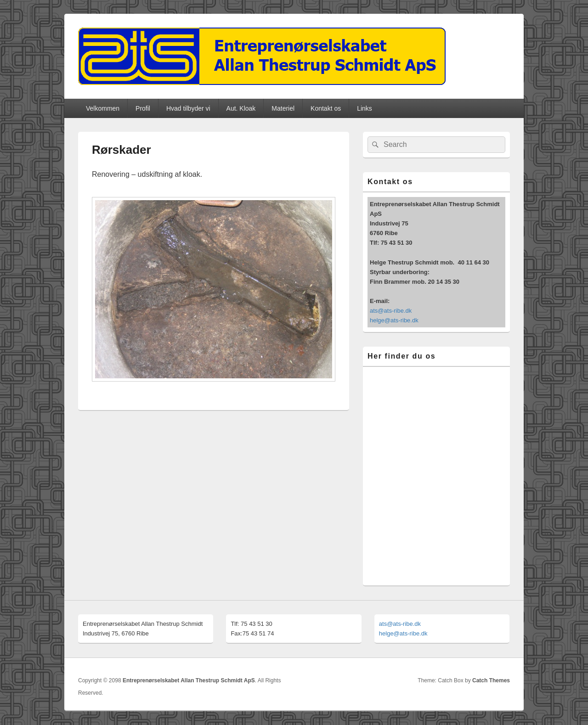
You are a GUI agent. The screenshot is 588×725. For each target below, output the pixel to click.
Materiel (283, 108)
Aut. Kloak (241, 108)
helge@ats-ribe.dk (394, 320)
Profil (143, 108)
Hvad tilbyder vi (188, 108)
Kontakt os (326, 108)
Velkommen (103, 108)
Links (365, 108)
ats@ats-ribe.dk (391, 311)
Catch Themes (491, 680)
